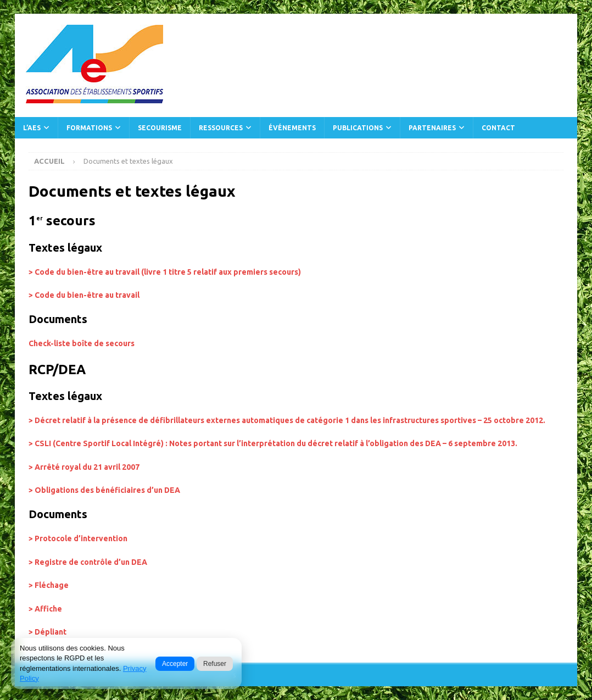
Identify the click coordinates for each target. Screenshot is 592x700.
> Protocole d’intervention (78, 538)
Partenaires (432, 128)
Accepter (175, 664)
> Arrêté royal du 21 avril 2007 (84, 467)
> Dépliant (48, 632)
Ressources (221, 128)
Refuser (215, 664)
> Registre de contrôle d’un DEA (88, 562)
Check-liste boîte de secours (82, 343)
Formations (89, 128)
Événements (292, 128)
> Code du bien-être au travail (84, 295)
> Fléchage (49, 585)
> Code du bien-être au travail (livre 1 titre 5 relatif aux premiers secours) (165, 272)
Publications (358, 128)
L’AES (32, 128)
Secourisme (160, 128)
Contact (498, 128)
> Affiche (45, 609)
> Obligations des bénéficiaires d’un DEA (104, 490)
